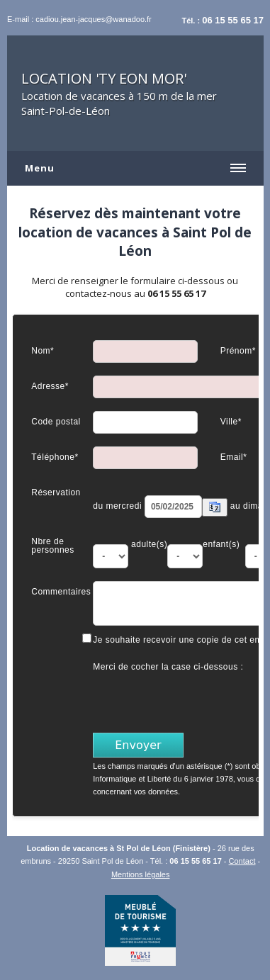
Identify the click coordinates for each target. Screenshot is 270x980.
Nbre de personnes (53, 545)
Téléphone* (55, 457)
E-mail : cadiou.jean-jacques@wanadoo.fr (79, 19)
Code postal (56, 421)
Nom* (43, 350)
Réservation (56, 492)
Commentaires (61, 591)
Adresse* (50, 386)
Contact (242, 861)
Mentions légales (141, 874)
